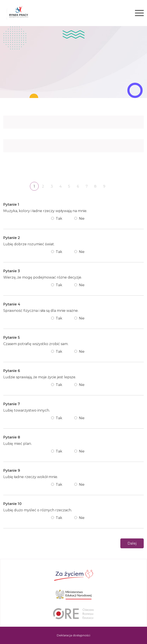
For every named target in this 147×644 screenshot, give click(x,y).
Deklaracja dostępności (73, 635)
